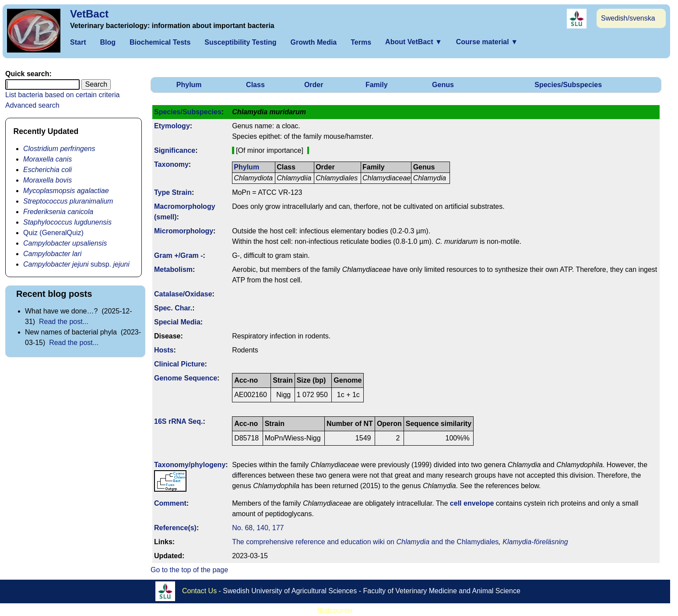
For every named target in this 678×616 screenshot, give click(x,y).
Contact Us (199, 591)
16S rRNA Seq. (178, 421)
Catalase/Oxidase (183, 294)
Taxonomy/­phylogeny (190, 465)
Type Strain (173, 192)
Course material (487, 42)
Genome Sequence (186, 378)
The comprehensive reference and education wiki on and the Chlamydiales (365, 542)
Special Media (177, 322)
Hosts (164, 350)
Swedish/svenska (628, 18)
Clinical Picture (179, 364)
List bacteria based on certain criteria (62, 95)
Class (255, 85)
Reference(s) (175, 528)
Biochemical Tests (160, 42)
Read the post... (64, 322)
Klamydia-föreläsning (535, 542)
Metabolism (173, 269)
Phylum (189, 85)
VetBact (89, 14)
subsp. (76, 264)
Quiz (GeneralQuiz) (53, 233)
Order (314, 85)
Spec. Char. (173, 308)
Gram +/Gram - (179, 255)
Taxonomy (171, 164)
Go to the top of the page (189, 570)
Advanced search (32, 105)
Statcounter (335, 611)
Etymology (172, 126)
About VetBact (414, 42)
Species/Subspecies (568, 85)
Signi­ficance (175, 150)
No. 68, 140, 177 (258, 528)
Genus (443, 85)
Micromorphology (184, 231)
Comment (170, 503)
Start (78, 42)
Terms (361, 42)
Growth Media (313, 42)
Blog (108, 42)
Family (377, 85)
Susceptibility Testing (240, 42)
